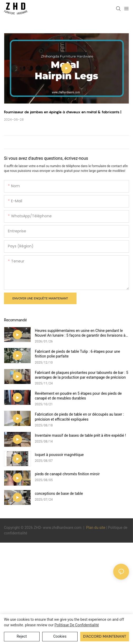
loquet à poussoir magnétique (59, 455)
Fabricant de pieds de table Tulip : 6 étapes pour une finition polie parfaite (77, 354)
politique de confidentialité (77, 625)
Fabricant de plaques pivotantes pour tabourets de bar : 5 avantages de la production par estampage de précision (82, 375)
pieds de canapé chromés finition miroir (67, 474)
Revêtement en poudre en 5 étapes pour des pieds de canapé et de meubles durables (78, 396)
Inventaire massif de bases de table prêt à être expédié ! (80, 435)
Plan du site (96, 528)
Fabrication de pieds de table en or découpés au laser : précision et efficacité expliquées (79, 417)
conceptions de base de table (59, 493)
